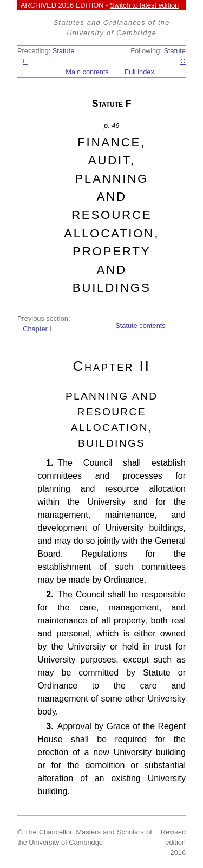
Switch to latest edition (144, 5)
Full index (139, 72)
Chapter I (37, 329)
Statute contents (140, 326)
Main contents (87, 72)
